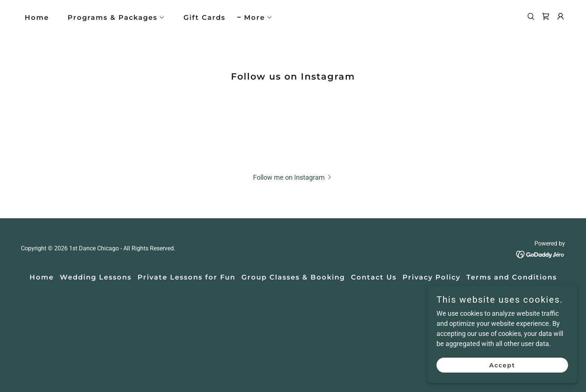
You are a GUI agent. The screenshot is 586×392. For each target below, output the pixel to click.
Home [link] (37, 18)
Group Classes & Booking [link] (293, 277)
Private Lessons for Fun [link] (186, 277)
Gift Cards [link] (204, 18)
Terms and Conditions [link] (512, 277)
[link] (546, 16)
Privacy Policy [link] (431, 277)
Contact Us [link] (374, 277)
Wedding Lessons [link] (96, 277)
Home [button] (42, 277)
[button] (113, 18)
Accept (502, 365)
